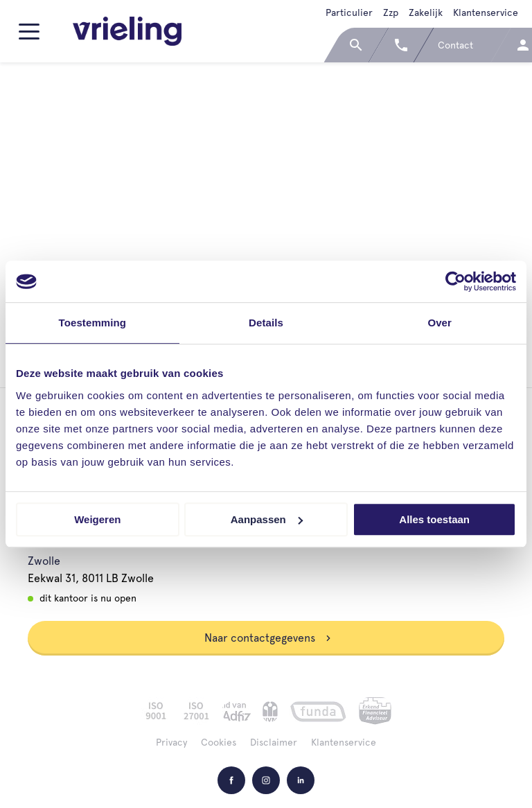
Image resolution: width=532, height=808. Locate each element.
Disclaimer (274, 742)
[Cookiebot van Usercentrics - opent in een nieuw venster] (455, 281)
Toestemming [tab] (93, 323)
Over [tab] (440, 323)
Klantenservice (486, 12)
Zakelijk (426, 12)
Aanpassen (267, 519)
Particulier (349, 12)
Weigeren (97, 519)
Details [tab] (266, 323)
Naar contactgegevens (268, 638)
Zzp (391, 12)
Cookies (219, 742)
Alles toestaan (434, 519)
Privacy (171, 742)
